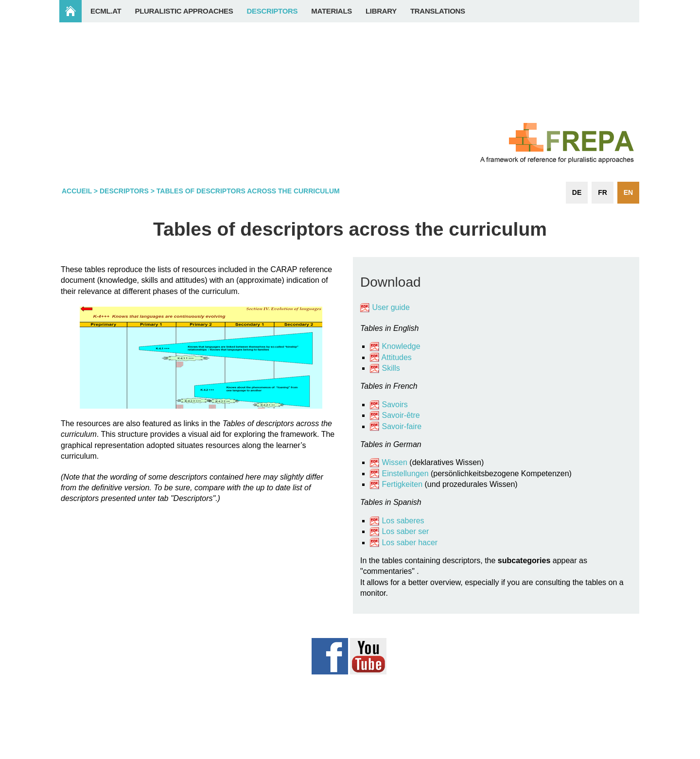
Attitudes (397, 357)
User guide (392, 307)
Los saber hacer (410, 543)
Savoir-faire (402, 426)
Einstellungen (405, 474)
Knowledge (395, 346)
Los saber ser (405, 531)
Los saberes (403, 521)
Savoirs (394, 405)
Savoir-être (401, 415)
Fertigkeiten (403, 484)
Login (620, 754)
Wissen (394, 462)
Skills (391, 368)
